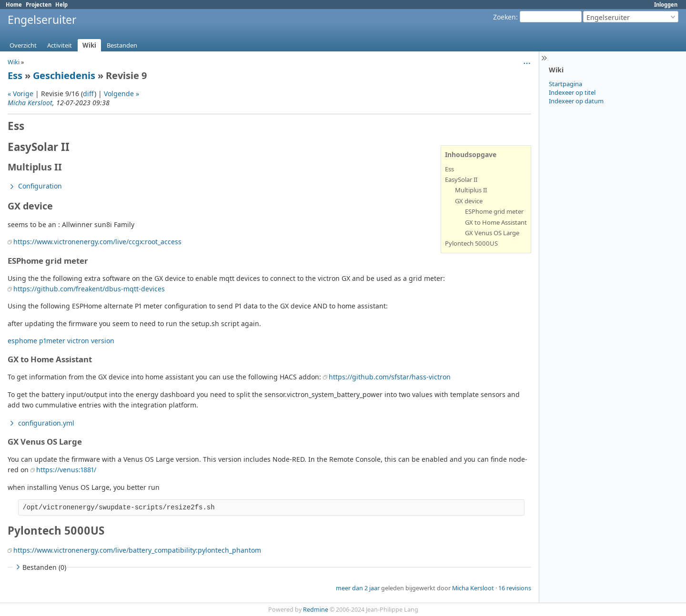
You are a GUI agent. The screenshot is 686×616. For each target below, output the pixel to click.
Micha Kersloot (30, 103)
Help (61, 5)
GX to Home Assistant (496, 222)
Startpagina (565, 84)
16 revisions (515, 588)
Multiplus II (471, 190)
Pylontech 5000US (471, 243)
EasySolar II (461, 179)
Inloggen (666, 5)
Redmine (316, 610)
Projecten (39, 5)
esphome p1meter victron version (61, 341)
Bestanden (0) (40, 567)
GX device (469, 201)
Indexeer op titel (572, 92)
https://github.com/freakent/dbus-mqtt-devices (89, 289)
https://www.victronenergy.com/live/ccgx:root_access (97, 242)
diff (89, 94)
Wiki (89, 45)
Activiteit (60, 45)
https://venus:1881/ (66, 470)
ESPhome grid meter (494, 211)
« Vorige (20, 94)
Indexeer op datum (576, 101)
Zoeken (504, 17)
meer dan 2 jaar (358, 588)
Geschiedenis (64, 75)
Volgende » (121, 94)
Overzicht (23, 45)
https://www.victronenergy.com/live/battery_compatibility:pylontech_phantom (137, 550)
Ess (15, 75)
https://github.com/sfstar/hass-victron (390, 377)
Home (14, 5)
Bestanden (122, 45)
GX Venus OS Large (492, 233)
